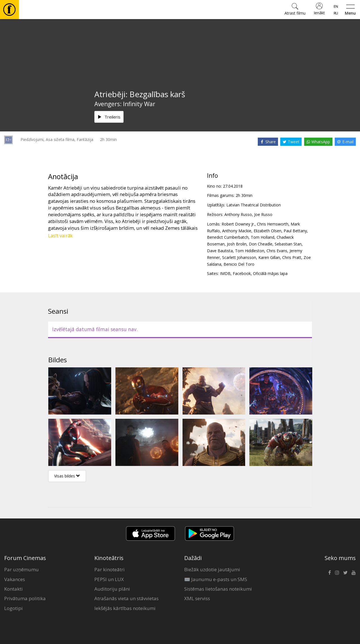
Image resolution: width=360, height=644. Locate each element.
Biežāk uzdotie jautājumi (212, 569)
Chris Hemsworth (273, 224)
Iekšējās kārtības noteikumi (125, 608)
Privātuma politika (25, 598)
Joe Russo (263, 214)
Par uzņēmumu (21, 569)
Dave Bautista (220, 251)
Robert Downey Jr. (238, 224)
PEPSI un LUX (109, 579)
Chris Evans (277, 251)
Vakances (15, 579)
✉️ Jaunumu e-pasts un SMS (216, 579)
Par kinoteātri (110, 569)
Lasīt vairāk (60, 235)
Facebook (242, 273)
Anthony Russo (238, 214)
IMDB (225, 273)
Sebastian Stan (288, 244)
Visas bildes (67, 476)
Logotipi (13, 608)
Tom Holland (263, 237)
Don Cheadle (261, 244)
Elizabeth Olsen (267, 231)
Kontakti (13, 589)
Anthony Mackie (237, 231)
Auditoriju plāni (112, 589)
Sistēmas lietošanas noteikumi (218, 589)
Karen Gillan (269, 257)
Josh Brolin (237, 244)
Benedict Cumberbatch (228, 237)
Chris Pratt (292, 257)
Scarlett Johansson (239, 257)
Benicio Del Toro (239, 264)
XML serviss (197, 598)
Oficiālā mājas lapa (270, 273)
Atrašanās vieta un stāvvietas (127, 598)
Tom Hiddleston (250, 251)
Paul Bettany (295, 231)
